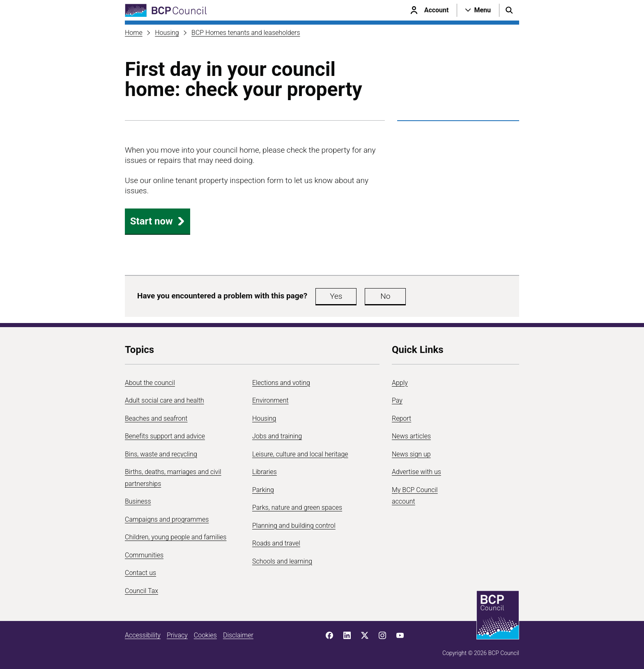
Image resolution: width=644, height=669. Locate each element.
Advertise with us (416, 472)
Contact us (140, 573)
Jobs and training (277, 436)
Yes (336, 296)
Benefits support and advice (165, 436)
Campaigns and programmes (167, 519)
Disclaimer (238, 635)
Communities (144, 555)
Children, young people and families (176, 537)
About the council (150, 383)
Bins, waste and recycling (161, 454)
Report (401, 418)
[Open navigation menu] (478, 10)
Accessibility (143, 635)
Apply (400, 383)
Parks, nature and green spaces (297, 507)
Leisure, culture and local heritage (300, 454)
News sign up (411, 454)
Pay (397, 400)
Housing (167, 33)
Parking (263, 490)
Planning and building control (294, 526)
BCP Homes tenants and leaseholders (246, 33)
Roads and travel (276, 543)
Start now (158, 221)
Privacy (177, 635)
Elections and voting (281, 383)
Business (138, 501)
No (385, 296)
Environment (270, 400)
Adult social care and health (164, 400)
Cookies (205, 635)
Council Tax (141, 591)
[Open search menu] (509, 10)
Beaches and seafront (156, 418)
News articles (411, 436)
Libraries (264, 472)
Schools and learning (282, 561)
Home (134, 33)
